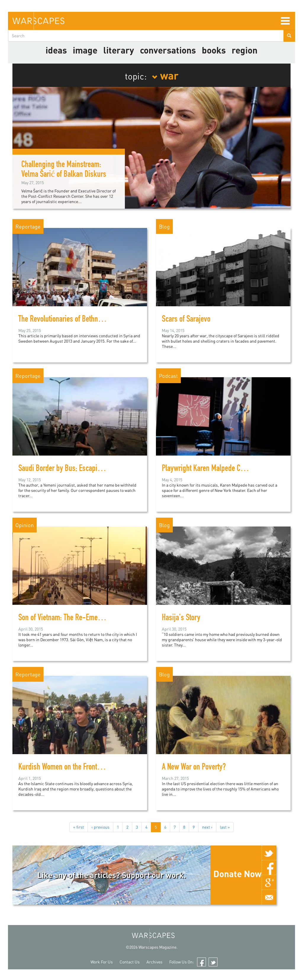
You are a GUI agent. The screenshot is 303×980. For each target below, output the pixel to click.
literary (119, 50)
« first (79, 827)
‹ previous (100, 827)
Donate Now (237, 874)
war (165, 75)
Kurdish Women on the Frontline (63, 768)
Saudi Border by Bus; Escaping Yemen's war (80, 469)
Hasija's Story (181, 618)
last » (225, 827)
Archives (154, 962)
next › (207, 827)
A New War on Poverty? (194, 768)
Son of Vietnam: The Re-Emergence (68, 618)
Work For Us (102, 962)
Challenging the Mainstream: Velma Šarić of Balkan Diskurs (64, 170)
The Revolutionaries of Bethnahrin (65, 320)
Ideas (56, 50)
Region (245, 50)
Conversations (168, 50)
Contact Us (130, 962)
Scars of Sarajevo (186, 320)
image (85, 50)
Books (214, 50)
